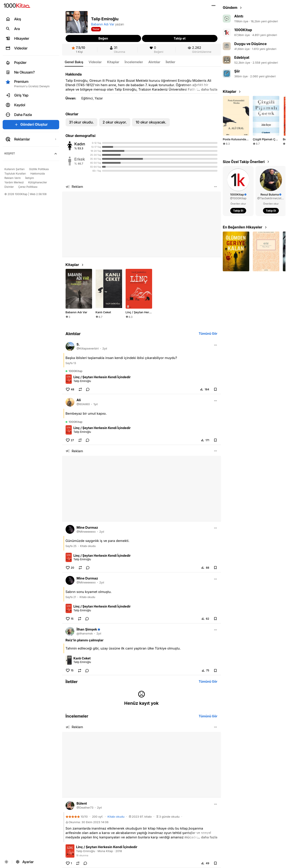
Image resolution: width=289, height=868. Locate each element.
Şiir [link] (237, 71)
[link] (78, 50)
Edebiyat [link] (242, 57)
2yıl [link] (105, 348)
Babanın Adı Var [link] (103, 24)
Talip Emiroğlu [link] (82, 381)
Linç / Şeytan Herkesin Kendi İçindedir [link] (102, 377)
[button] (213, 6)
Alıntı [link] (239, 16)
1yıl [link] (95, 404)
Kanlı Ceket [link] (82, 658)
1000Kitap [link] (243, 30)
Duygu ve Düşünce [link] (250, 44)
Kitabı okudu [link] (88, 546)
